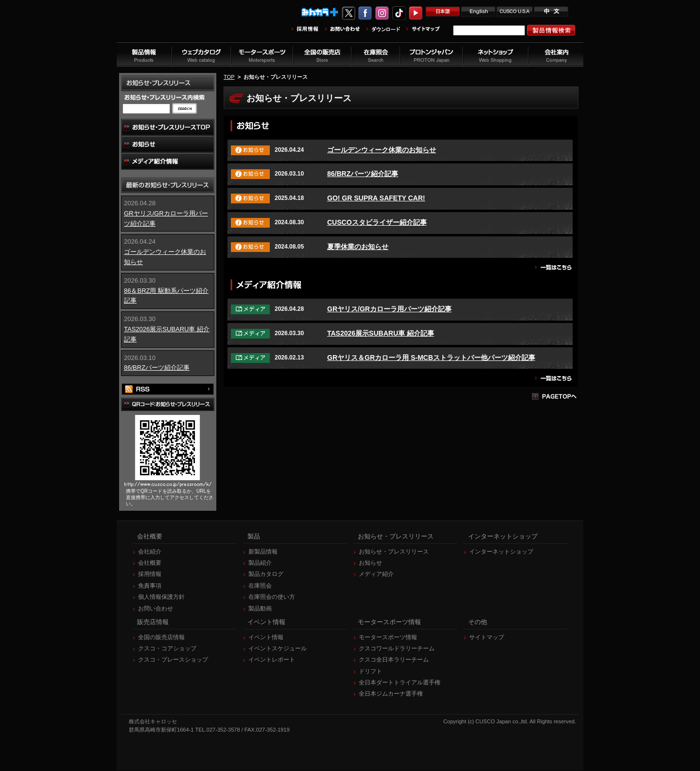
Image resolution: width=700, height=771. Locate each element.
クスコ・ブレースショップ (173, 660)
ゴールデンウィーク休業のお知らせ (382, 150)
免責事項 (150, 586)
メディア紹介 (376, 574)
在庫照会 (260, 586)
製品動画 (260, 609)
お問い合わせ (156, 609)
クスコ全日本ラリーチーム (394, 660)
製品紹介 (260, 563)
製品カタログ (266, 574)
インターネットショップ (501, 552)
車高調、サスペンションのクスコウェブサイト (180, 26)
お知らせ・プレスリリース (394, 552)
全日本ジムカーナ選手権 (391, 694)
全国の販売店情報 (161, 638)
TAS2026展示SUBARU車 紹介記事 (381, 333)
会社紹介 (150, 552)
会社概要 (150, 563)
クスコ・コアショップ (167, 649)
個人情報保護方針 (161, 597)
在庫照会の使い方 (272, 597)
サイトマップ (487, 638)
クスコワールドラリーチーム (397, 649)
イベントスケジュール (278, 649)
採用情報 (150, 574)
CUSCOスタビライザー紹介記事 (377, 222)
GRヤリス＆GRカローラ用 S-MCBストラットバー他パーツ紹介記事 (431, 358)
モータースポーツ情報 (388, 638)
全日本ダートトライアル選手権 (400, 683)
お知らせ (370, 563)
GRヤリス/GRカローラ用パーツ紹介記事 (389, 309)
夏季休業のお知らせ (358, 247)
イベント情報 (266, 638)
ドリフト (370, 672)
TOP (229, 77)
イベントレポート (272, 660)
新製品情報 (263, 552)
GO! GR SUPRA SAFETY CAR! (376, 198)
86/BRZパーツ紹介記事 (157, 368)
